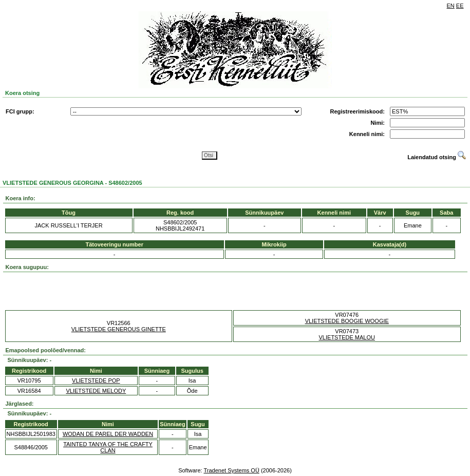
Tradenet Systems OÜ (231, 470)
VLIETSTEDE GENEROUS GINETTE (119, 329)
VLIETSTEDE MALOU (347, 337)
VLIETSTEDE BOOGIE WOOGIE (347, 321)
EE (460, 6)
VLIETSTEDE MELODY (96, 391)
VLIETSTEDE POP (96, 380)
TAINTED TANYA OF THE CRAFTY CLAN (108, 447)
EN (451, 6)
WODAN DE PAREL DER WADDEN (108, 434)
